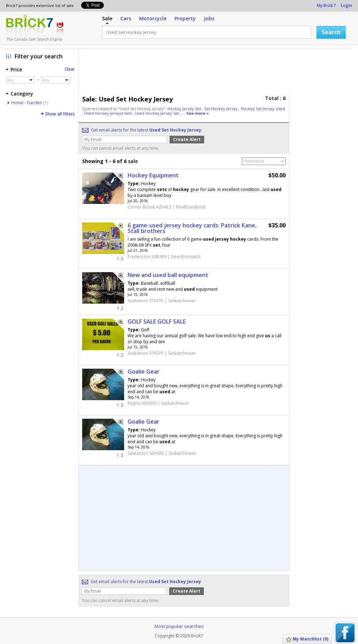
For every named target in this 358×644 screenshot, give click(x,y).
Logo (30, 26)
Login (346, 5)
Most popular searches (179, 626)
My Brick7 (326, 5)
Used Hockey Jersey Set (157, 113)
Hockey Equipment (153, 175)
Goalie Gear (144, 371)
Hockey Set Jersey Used (263, 109)
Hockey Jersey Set (185, 109)
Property (185, 18)
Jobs (209, 18)
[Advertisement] (217, 72)
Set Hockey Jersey (221, 109)
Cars (126, 18)
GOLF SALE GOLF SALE (157, 321)
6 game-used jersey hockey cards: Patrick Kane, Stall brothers (192, 228)
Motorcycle (153, 18)
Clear (70, 69)
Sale (107, 18)
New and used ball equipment (168, 275)
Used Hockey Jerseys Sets (109, 113)
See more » (198, 113)
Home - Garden (27, 103)
